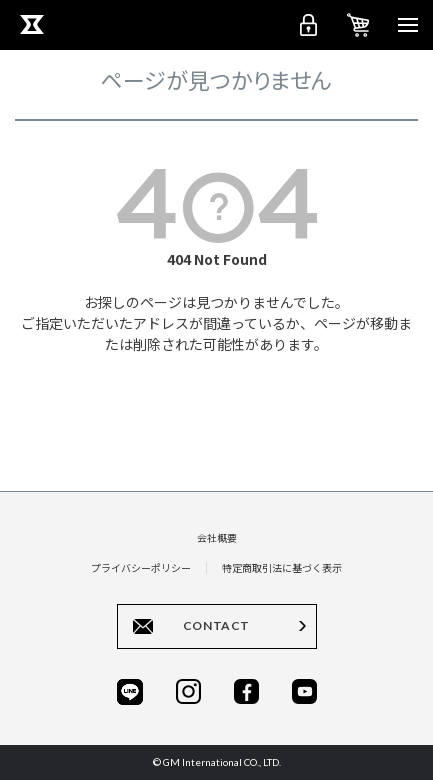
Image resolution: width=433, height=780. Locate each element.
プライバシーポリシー (141, 567)
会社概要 (217, 537)
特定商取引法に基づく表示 (282, 567)
